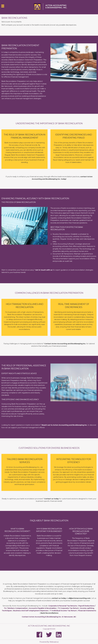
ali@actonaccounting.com (79, 598)
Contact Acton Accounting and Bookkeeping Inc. (65, 344)
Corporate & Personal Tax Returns (63, 606)
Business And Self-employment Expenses (31, 611)
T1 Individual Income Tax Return (63, 611)
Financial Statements (87, 611)
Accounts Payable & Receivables (43, 608)
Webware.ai (54, 642)
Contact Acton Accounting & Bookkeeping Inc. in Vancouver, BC (49, 617)
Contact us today (51, 499)
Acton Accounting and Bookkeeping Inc (49, 626)
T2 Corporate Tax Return (68, 608)
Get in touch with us (44, 270)
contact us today (59, 598)
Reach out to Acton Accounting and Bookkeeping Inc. (64, 425)
